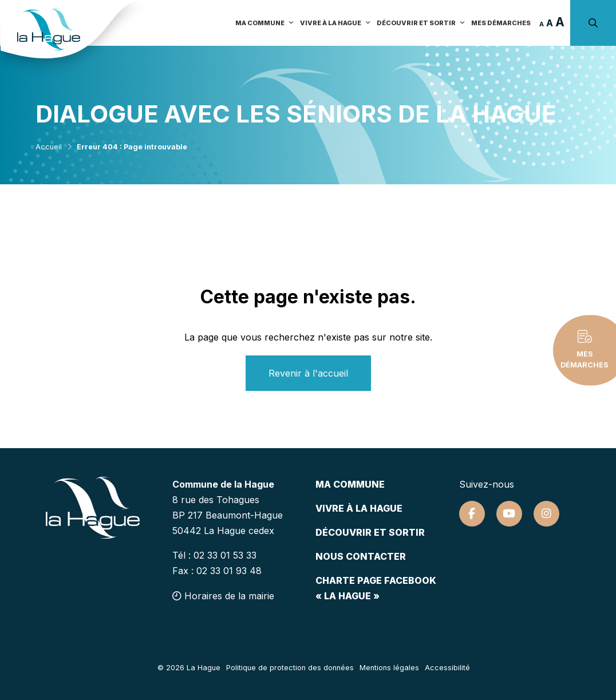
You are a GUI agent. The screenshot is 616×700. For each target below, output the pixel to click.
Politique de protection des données (290, 668)
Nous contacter (361, 556)
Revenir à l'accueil (308, 373)
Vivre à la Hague (335, 23)
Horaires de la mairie (223, 596)
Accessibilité (447, 668)
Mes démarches (501, 23)
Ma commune (265, 23)
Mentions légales (389, 668)
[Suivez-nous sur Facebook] (472, 514)
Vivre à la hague (359, 508)
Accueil (49, 147)
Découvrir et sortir (421, 23)
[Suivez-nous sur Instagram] (546, 514)
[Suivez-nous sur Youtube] (509, 514)
